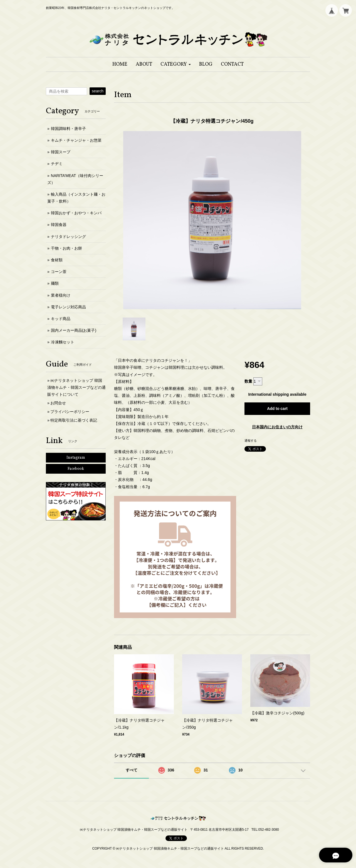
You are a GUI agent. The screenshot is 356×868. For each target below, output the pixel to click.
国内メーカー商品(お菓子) (74, 330)
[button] (176, 64)
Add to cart (277, 409)
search (98, 91)
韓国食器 (59, 225)
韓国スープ (61, 152)
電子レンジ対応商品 (68, 307)
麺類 (55, 283)
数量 (248, 381)
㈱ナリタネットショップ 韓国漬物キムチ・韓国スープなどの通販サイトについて (76, 387)
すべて (132, 770)
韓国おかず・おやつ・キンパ (76, 213)
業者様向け (61, 295)
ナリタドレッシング (68, 237)
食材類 (57, 260)
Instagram (76, 458)
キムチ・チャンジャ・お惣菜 (76, 140)
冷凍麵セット (63, 342)
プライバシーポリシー (70, 412)
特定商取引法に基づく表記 (74, 420)
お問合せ (58, 403)
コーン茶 (59, 272)
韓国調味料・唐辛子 (68, 129)
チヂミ (57, 164)
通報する (251, 441)
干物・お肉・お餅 (66, 248)
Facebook (76, 469)
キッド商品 (61, 319)
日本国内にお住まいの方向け (277, 427)
